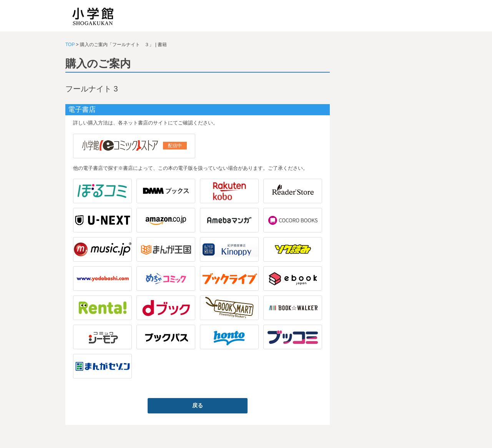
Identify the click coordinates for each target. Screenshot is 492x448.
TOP (70, 45)
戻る (198, 405)
